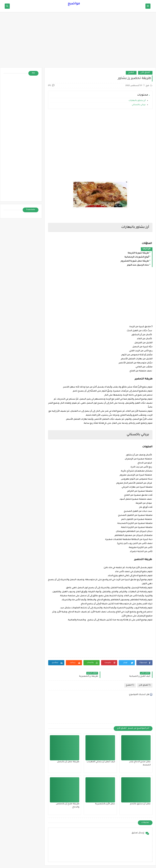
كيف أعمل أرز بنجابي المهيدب (101, 762)
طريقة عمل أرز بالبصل (68, 762)
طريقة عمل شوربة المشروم (135, 261)
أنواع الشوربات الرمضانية (137, 257)
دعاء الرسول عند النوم (138, 265)
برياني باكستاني (139, 105)
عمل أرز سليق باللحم (140, 804)
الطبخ (131, 73)
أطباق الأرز (145, 73)
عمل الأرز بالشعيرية (105, 804)
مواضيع (74, 4)
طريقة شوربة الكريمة (138, 253)
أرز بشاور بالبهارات (137, 101)
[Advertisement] (78, 41)
